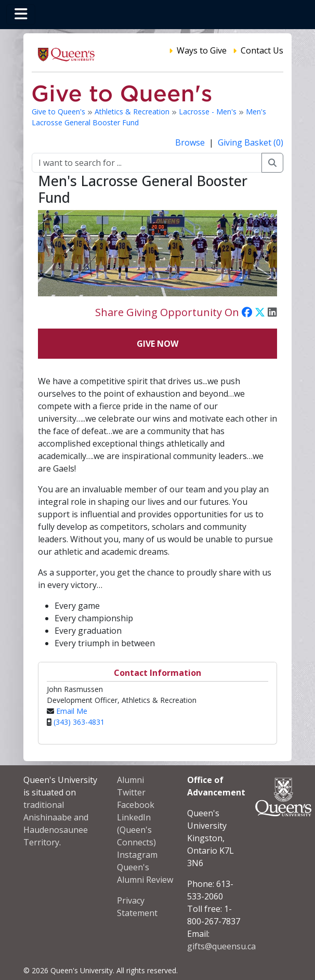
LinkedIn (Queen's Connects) (136, 830)
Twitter (131, 792)
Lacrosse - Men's (209, 112)
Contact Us (262, 50)
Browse (191, 142)
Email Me (72, 711)
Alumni (130, 780)
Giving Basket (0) (251, 142)
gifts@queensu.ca (221, 946)
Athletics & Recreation (133, 112)
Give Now (157, 344)
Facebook (136, 805)
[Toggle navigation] (21, 15)
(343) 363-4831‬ (79, 722)
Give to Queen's (60, 112)
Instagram (137, 855)
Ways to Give (202, 50)
